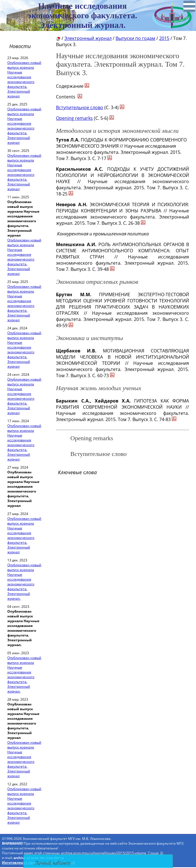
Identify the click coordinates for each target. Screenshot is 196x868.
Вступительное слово (80, 107)
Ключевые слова (77, 472)
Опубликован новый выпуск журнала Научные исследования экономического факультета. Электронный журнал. (24, 582)
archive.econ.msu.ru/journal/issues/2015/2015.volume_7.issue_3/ (112, 853)
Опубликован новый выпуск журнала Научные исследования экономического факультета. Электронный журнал (24, 79)
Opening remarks (74, 118)
